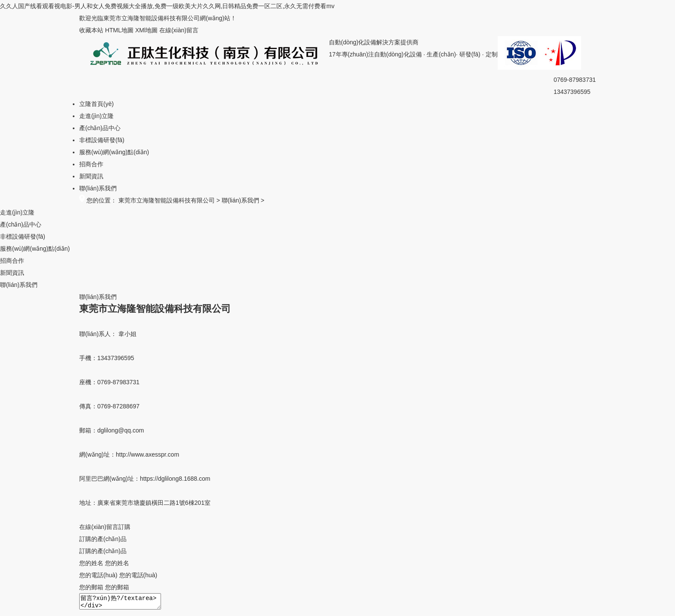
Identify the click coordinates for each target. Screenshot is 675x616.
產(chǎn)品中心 (100, 128)
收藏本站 (91, 30)
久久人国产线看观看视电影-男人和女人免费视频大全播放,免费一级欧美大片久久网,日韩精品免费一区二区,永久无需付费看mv (167, 6)
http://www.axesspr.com (147, 454)
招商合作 (91, 164)
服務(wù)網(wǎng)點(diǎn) (114, 152)
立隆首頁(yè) (96, 104)
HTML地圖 (119, 30)
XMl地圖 (146, 30)
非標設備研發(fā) (102, 140)
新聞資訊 (91, 176)
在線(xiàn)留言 (179, 30)
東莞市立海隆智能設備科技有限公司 (167, 200)
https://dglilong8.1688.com (175, 479)
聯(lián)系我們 (98, 188)
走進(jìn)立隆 (96, 116)
